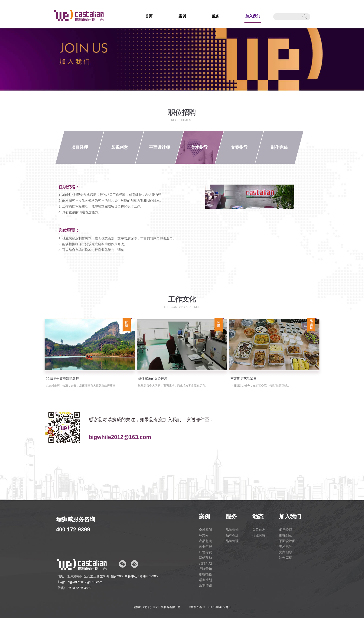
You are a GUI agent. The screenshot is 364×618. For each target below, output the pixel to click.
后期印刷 (205, 585)
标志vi (203, 535)
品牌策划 (205, 563)
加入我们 (253, 16)
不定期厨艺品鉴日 (244, 379)
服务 (216, 16)
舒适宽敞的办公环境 (153, 379)
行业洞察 (259, 535)
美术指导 (199, 147)
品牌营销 (205, 569)
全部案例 (205, 530)
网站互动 (205, 558)
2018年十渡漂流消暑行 (62, 379)
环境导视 (205, 552)
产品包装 (205, 541)
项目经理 (80, 147)
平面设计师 (159, 147)
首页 (149, 16)
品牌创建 (232, 535)
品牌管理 (232, 541)
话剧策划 (205, 580)
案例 (182, 16)
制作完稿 (279, 147)
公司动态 (259, 530)
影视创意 (120, 147)
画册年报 (205, 546)
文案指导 (239, 147)
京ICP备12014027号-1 (217, 607)
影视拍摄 (205, 574)
